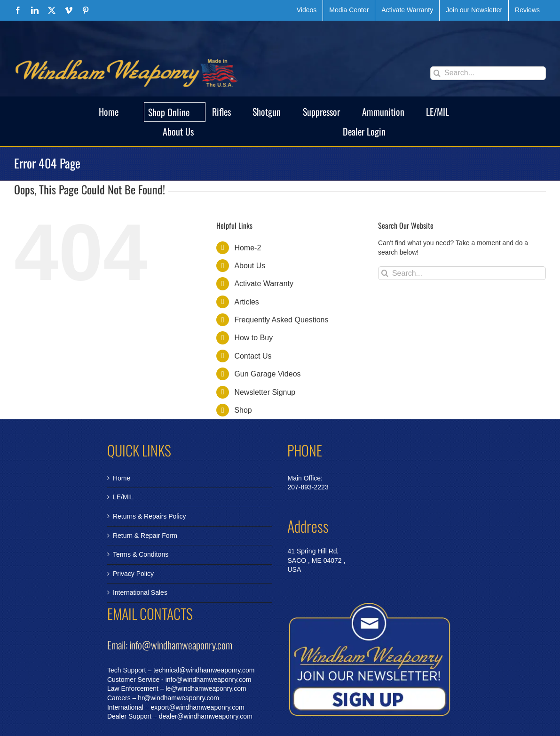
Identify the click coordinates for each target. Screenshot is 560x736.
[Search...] (488, 73)
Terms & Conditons (141, 554)
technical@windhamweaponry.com (204, 670)
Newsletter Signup (265, 392)
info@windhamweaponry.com (209, 680)
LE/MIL (123, 497)
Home (122, 478)
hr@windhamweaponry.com (178, 698)
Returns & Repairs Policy (150, 516)
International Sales (140, 592)
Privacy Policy (133, 574)
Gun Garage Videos (267, 374)
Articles (246, 302)
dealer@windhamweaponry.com (206, 716)
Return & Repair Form (145, 536)
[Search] (437, 73)
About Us (250, 266)
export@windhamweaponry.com (198, 707)
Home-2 (248, 248)
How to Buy (253, 338)
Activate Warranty (264, 284)
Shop (243, 410)
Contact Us (253, 356)
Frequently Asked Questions (281, 320)
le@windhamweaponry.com (206, 688)
